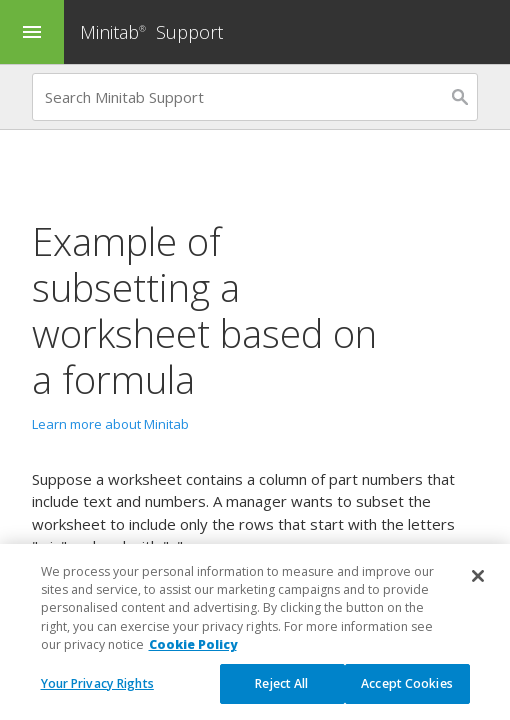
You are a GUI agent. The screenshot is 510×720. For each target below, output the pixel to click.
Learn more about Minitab (110, 424)
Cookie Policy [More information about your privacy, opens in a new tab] (193, 659)
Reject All (281, 698)
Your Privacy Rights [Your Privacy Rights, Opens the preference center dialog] (97, 698)
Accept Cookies (407, 698)
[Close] (478, 591)
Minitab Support (151, 32)
